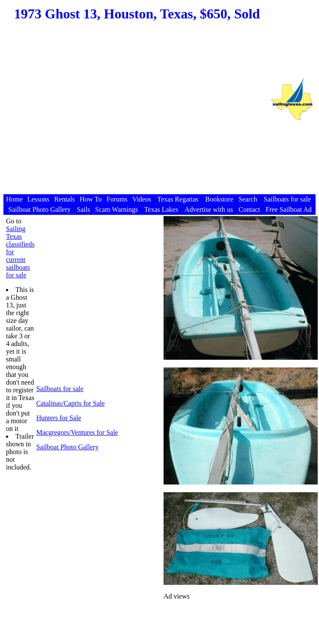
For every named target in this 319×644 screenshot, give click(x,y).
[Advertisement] (134, 113)
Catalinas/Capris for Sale (71, 403)
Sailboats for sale (60, 389)
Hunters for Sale (59, 418)
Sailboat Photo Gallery (68, 447)
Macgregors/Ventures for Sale (77, 432)
